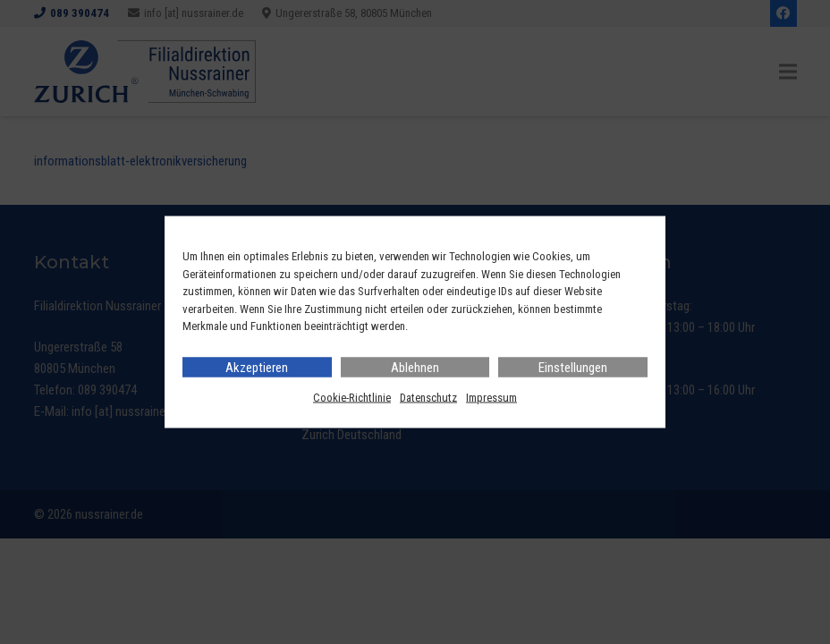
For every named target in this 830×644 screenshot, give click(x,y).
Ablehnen (415, 367)
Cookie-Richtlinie (352, 397)
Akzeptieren (257, 367)
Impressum (491, 397)
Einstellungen (573, 367)
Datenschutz (428, 397)
